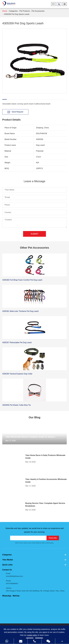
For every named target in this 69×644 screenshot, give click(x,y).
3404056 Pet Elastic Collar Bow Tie (16, 405)
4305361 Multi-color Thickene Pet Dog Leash (20, 311)
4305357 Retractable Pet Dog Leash (17, 342)
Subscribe (53, 538)
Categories (13, 11)
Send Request (15, 112)
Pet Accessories (38, 11)
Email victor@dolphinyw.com (14, 575)
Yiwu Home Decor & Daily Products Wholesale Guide (45, 457)
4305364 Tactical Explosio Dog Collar (17, 374)
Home (5, 11)
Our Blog (34, 417)
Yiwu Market (34, 560)
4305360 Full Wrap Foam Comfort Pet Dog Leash (22, 280)
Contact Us (7, 570)
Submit (34, 234)
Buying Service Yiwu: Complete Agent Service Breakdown (45, 505)
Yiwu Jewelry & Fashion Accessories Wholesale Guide (46, 481)
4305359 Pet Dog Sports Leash (17, 14)
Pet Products (25, 11)
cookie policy (32, 635)
